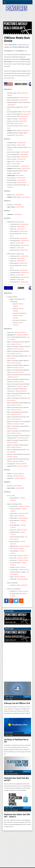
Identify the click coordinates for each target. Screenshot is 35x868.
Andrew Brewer (13, 45)
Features (11, 699)
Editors (7, 697)
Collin (7, 733)
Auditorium (10, 214)
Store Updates (15, 774)
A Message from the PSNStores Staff (17, 703)
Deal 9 (12, 299)
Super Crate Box (11, 207)
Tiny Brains (10, 335)
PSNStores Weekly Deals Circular (21, 47)
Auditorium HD (11, 176)
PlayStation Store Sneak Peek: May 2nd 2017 (16, 779)
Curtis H (7, 808)
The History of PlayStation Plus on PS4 (16, 741)
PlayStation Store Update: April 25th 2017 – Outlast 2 (17, 815)
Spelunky (10, 131)
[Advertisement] (18, 17)
